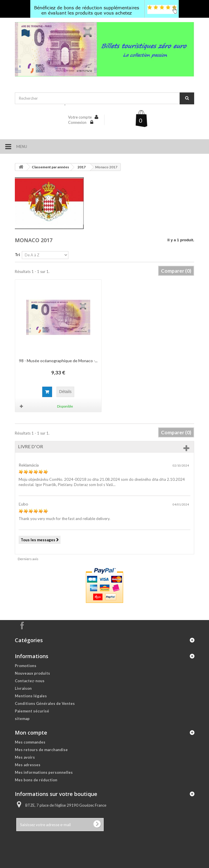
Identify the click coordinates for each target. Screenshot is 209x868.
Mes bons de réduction (36, 780)
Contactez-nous (30, 681)
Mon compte (31, 733)
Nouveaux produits (32, 673)
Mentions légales (31, 696)
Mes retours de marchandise (41, 750)
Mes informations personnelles (44, 772)
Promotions (26, 666)
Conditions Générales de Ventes (45, 703)
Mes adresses (28, 765)
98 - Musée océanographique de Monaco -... (58, 361)
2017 (82, 167)
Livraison (23, 688)
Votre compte (80, 117)
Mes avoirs (25, 757)
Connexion (78, 122)
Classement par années (50, 167)
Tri (17, 255)
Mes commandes (30, 742)
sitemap (22, 719)
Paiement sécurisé (32, 711)
